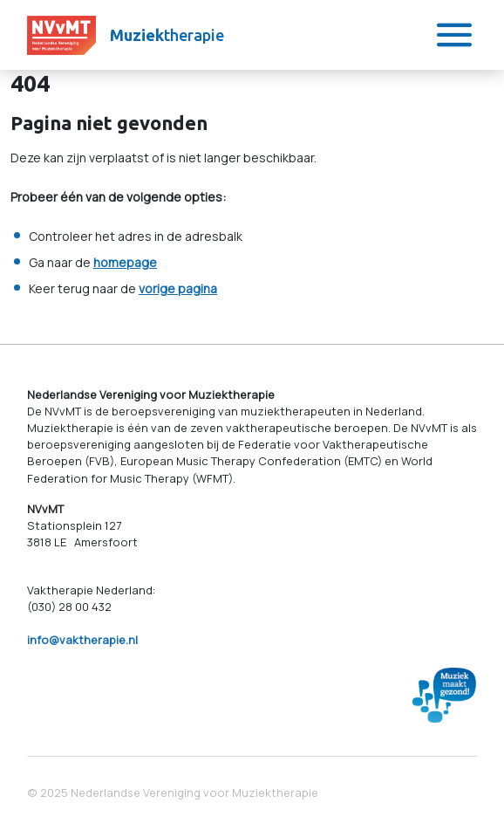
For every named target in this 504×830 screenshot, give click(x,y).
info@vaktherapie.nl (82, 640)
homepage (125, 262)
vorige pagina (178, 288)
